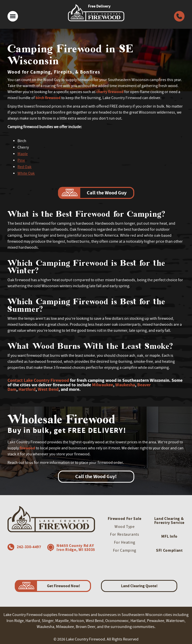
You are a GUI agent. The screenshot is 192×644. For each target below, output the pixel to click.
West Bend (48, 389)
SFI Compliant (169, 550)
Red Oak (24, 167)
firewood (27, 448)
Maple (23, 154)
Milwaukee (102, 385)
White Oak (26, 173)
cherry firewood (110, 92)
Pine (21, 160)
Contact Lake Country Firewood (38, 380)
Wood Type (125, 527)
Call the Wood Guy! (96, 476)
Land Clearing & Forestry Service (169, 521)
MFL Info (169, 536)
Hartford (27, 389)
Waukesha (125, 385)
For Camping (125, 550)
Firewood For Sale (125, 519)
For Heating (125, 542)
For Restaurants (125, 534)
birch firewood (48, 98)
